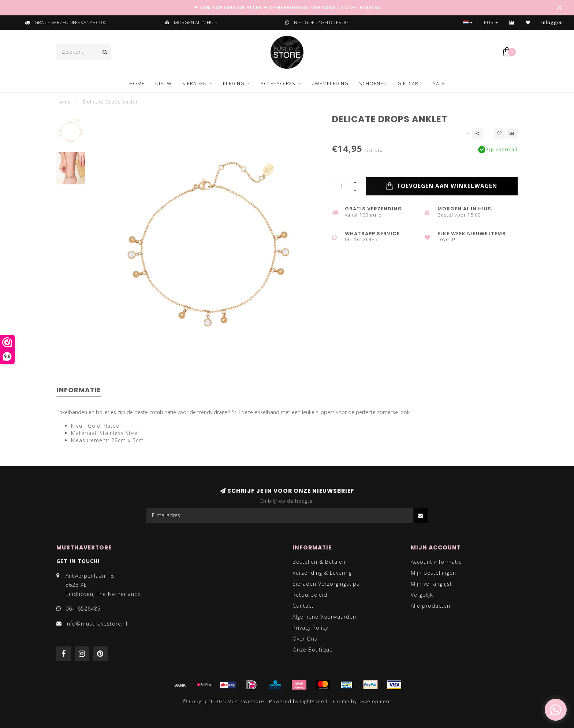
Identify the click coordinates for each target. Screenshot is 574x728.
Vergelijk (422, 595)
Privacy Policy (310, 628)
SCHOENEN (373, 83)
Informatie (79, 390)
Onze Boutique (313, 650)
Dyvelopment (375, 701)
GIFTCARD (410, 83)
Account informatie (436, 562)
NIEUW (163, 83)
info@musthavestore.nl (96, 624)
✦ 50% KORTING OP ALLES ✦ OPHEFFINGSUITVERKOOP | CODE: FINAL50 (287, 7)
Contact (303, 606)
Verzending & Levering (322, 573)
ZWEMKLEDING (330, 83)
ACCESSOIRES (278, 83)
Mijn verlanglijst (431, 584)
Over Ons (305, 639)
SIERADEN (195, 83)
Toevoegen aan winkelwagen (441, 186)
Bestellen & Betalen (319, 562)
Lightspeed (314, 701)
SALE (439, 83)
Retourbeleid (310, 595)
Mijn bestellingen (433, 573)
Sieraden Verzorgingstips (326, 584)
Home (137, 83)
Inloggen (552, 22)
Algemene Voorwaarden (324, 617)
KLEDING (234, 83)
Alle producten (430, 606)
